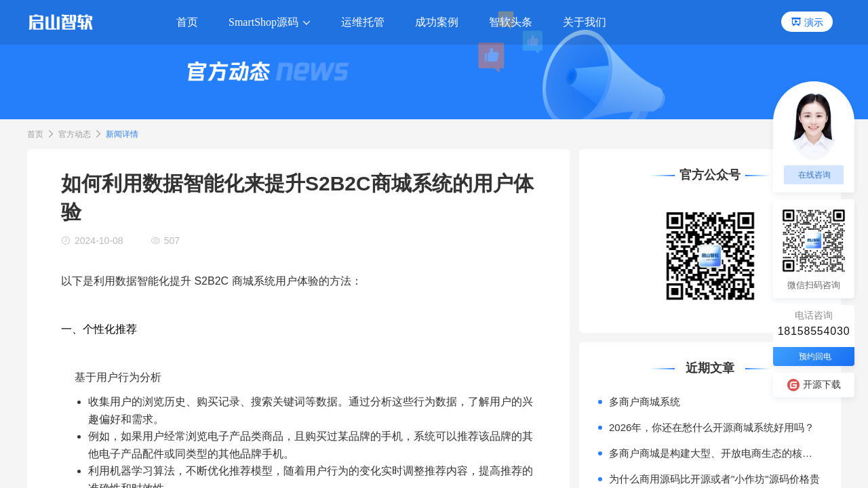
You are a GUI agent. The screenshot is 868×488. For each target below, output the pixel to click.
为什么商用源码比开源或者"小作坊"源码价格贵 (714, 479)
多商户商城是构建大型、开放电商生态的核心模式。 (715, 453)
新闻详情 (122, 134)
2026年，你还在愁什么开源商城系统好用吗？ (712, 427)
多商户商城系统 (645, 402)
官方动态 (75, 134)
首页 (35, 134)
